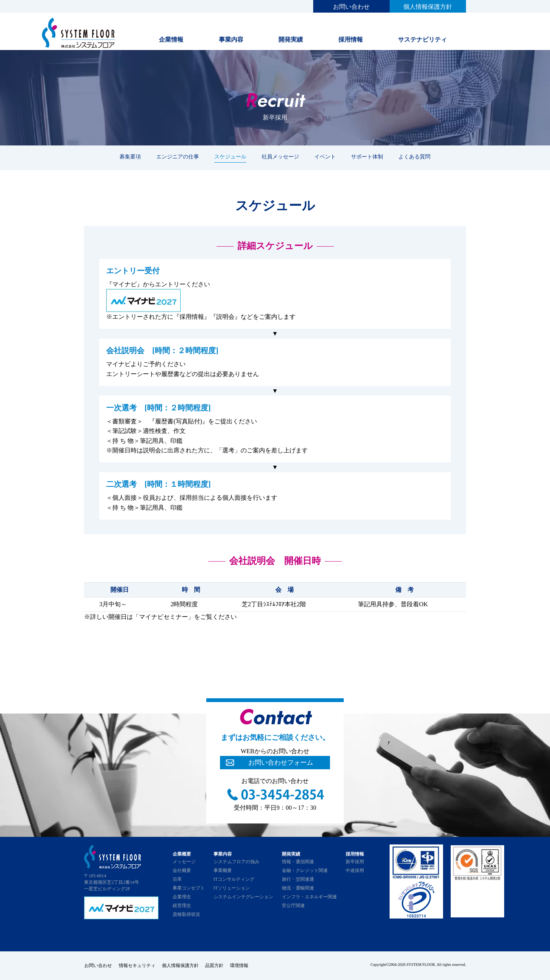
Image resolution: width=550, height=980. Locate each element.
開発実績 (291, 40)
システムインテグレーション (243, 897)
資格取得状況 (186, 914)
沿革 (177, 879)
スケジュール (230, 157)
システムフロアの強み (236, 862)
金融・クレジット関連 (305, 870)
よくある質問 (414, 157)
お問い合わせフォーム (281, 763)
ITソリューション (232, 888)
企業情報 (171, 40)
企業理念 (182, 897)
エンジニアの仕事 (178, 157)
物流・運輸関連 (298, 888)
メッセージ (184, 862)
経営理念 (182, 906)
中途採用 (355, 870)
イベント (325, 157)
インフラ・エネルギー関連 (309, 897)
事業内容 (231, 40)
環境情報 (243, 965)
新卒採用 (355, 862)
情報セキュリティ (137, 965)
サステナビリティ (422, 40)
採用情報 (351, 40)
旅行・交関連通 (298, 879)
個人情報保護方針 (428, 7)
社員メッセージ (280, 157)
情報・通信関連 (298, 862)
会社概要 (182, 870)
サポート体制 (367, 157)
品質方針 (217, 965)
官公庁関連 (293, 906)
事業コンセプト (189, 888)
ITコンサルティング (234, 879)
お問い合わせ (351, 7)
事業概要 (223, 870)
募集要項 (130, 157)
